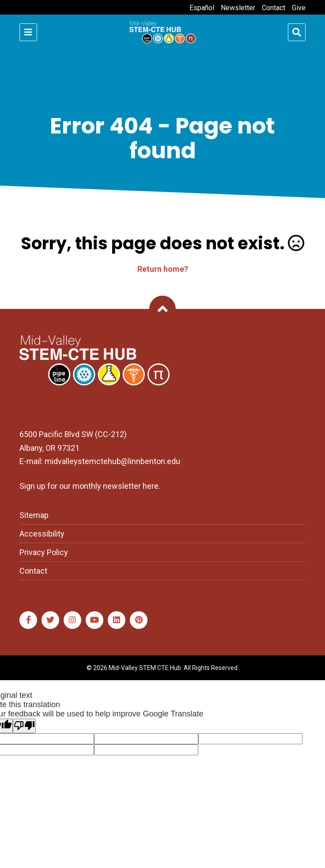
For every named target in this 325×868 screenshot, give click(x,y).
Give (299, 8)
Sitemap (34, 515)
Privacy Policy (44, 552)
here (151, 486)
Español (202, 8)
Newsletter (238, 8)
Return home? (163, 269)
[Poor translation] (24, 726)
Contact (274, 8)
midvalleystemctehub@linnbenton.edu (112, 461)
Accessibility (42, 534)
